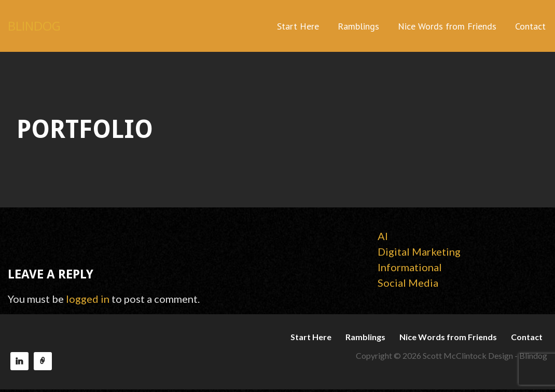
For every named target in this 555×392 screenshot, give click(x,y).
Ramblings (358, 26)
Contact (530, 26)
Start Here (298, 26)
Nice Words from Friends (447, 26)
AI (383, 236)
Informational (410, 267)
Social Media (408, 283)
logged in (88, 299)
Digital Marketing (419, 251)
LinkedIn (19, 361)
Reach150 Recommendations (43, 361)
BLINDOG (34, 26)
